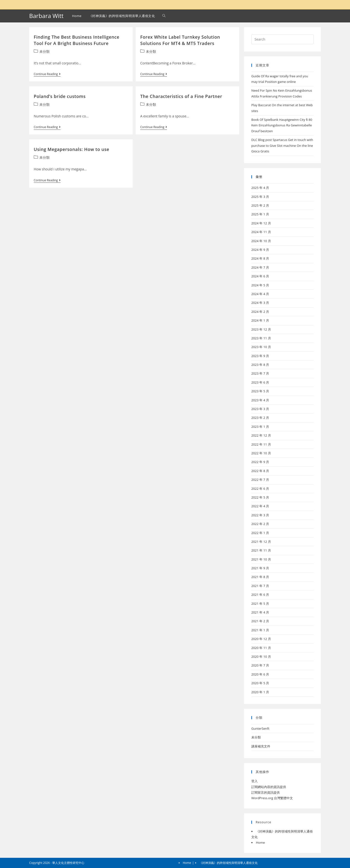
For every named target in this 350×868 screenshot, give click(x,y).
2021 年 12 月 (261, 542)
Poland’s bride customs (60, 96)
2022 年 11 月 (261, 444)
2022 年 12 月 (261, 435)
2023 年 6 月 (260, 382)
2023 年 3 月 (260, 409)
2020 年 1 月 (260, 692)
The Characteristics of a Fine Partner (181, 96)
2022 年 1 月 (260, 533)
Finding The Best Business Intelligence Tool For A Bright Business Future (77, 40)
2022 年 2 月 (260, 524)
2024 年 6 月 (260, 276)
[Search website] (164, 16)
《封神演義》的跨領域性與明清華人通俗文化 (228, 863)
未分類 (44, 51)
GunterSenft (260, 728)
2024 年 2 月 (260, 312)
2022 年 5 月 (260, 497)
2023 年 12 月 (261, 329)
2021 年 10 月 (261, 559)
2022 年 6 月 (260, 489)
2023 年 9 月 (260, 356)
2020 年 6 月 (260, 674)
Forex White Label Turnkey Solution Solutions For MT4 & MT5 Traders (180, 40)
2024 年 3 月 (260, 303)
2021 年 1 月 (260, 630)
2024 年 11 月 (261, 232)
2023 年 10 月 (261, 347)
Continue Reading (47, 75)
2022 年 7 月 (260, 480)
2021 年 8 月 (260, 577)
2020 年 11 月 (261, 648)
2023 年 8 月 (260, 365)
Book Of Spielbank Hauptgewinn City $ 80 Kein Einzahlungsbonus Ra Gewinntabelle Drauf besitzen (282, 125)
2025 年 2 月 (260, 205)
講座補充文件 (261, 746)
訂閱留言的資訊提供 (266, 792)
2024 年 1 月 (260, 320)
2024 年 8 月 (260, 258)
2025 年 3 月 (260, 197)
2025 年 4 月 (260, 188)
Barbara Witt (46, 16)
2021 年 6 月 (260, 595)
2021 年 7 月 (260, 586)
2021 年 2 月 (260, 621)
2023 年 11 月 (261, 338)
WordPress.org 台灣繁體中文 (272, 798)
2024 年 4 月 (260, 294)
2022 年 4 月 (260, 506)
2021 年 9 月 (260, 568)
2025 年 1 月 (260, 214)
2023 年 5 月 (260, 391)
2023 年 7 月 (260, 373)
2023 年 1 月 (260, 427)
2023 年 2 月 (260, 418)
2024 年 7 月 (260, 267)
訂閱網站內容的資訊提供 (269, 787)
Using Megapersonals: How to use (72, 149)
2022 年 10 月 (261, 453)
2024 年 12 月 (261, 223)
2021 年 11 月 (261, 550)
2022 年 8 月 (260, 471)
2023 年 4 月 (260, 400)
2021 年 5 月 (260, 604)
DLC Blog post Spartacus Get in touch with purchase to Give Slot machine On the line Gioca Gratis (282, 145)
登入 (254, 781)
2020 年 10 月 (261, 657)
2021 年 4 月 (260, 612)
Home (260, 842)
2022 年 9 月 (260, 462)
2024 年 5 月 (260, 285)
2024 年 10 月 (261, 241)
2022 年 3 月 (260, 515)
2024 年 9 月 (260, 250)
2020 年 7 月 (260, 665)
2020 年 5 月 (260, 683)
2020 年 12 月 (261, 639)
